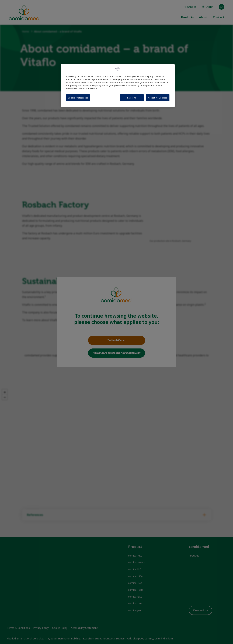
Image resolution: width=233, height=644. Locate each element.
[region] (118, 85)
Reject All (132, 98)
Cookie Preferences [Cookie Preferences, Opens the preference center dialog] (78, 98)
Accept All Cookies (158, 98)
